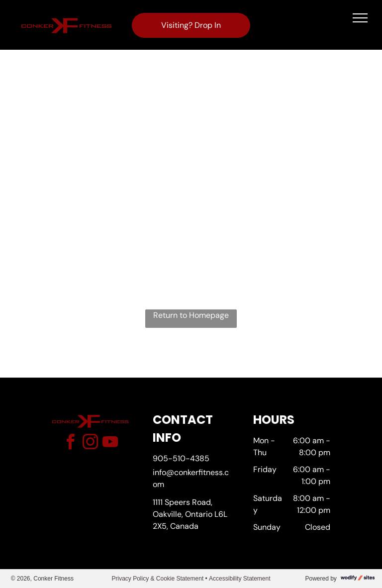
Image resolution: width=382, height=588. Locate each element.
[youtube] (110, 443)
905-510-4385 (181, 458)
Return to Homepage (191, 315)
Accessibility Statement (239, 579)
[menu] (360, 18)
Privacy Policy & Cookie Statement (157, 579)
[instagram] (90, 443)
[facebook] (70, 443)
